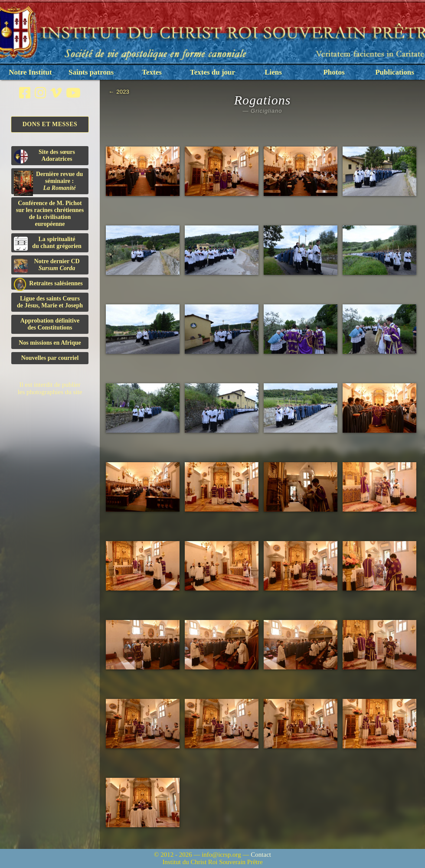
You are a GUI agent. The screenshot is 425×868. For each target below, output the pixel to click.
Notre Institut (30, 72)
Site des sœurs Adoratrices (44, 156)
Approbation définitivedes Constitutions (50, 324)
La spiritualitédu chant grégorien (48, 243)
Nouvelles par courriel (50, 358)
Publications (395, 72)
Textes (152, 72)
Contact (261, 855)
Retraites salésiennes (48, 284)
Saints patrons (91, 72)
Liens (273, 72)
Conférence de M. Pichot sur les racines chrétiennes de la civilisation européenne (50, 214)
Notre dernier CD (47, 265)
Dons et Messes (50, 124)
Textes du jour (212, 72)
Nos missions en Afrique (50, 343)
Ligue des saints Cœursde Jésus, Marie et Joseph (50, 302)
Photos (334, 72)
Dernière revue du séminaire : (48, 183)
